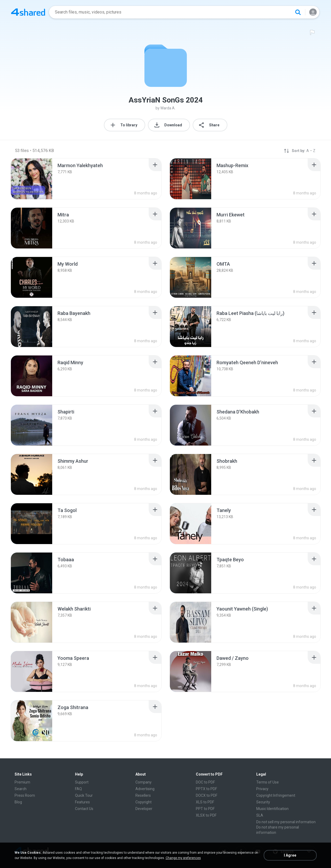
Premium (22, 782)
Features (82, 802)
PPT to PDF (205, 809)
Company (144, 782)
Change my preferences (183, 858)
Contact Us (84, 809)
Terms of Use (268, 782)
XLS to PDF (205, 802)
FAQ (78, 789)
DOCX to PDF (207, 795)
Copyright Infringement (276, 795)
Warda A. (168, 108)
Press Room (25, 795)
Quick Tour (84, 795)
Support (82, 782)
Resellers (143, 795)
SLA (260, 815)
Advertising (145, 789)
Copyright (144, 802)
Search (21, 789)
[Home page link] (28, 12)
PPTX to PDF (206, 789)
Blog (18, 802)
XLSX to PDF (206, 815)
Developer (144, 809)
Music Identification (272, 809)
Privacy (262, 789)
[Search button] (298, 12)
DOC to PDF (205, 782)
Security (263, 802)
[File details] (32, 179)
